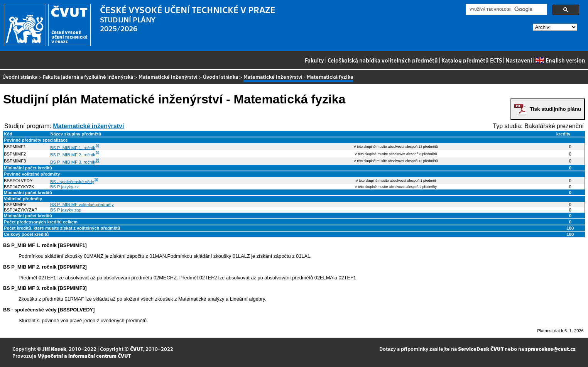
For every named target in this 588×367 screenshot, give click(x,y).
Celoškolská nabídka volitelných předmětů (383, 60)
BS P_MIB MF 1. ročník (73, 147)
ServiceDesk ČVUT (481, 349)
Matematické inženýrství (168, 77)
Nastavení (519, 60)
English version (560, 60)
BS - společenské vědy (72, 181)
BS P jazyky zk (64, 187)
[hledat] (506, 10)
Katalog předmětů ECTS (472, 60)
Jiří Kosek (54, 349)
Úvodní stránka (20, 77)
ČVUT (137, 349)
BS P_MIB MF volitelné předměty (82, 205)
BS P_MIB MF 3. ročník (73, 162)
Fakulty (314, 60)
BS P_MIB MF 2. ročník (73, 155)
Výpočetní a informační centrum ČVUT (84, 356)
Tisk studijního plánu (555, 109)
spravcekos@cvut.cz (550, 349)
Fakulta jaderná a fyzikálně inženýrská (88, 77)
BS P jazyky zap (66, 210)
